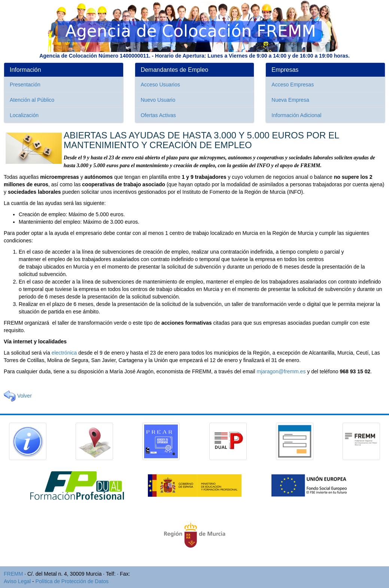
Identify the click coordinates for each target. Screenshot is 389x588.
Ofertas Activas (158, 115)
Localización (24, 115)
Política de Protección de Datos (72, 581)
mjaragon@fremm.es (281, 371)
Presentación (25, 85)
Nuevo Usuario (158, 100)
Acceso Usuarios (160, 85)
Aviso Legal (17, 581)
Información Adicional (296, 115)
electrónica (64, 353)
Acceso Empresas (293, 85)
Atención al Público (32, 100)
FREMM (13, 574)
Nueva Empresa (290, 100)
